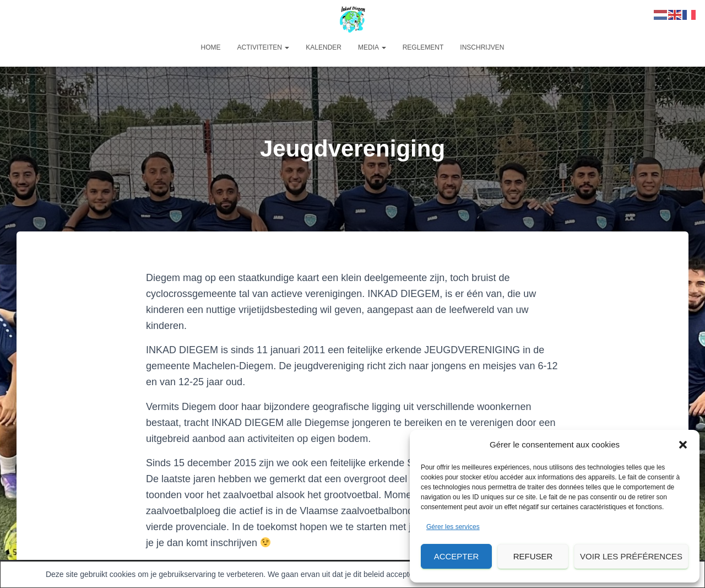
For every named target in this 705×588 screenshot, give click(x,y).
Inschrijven (482, 47)
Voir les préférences (631, 556)
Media (372, 47)
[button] (683, 445)
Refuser (533, 556)
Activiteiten (264, 47)
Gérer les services (453, 527)
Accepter (457, 556)
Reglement (423, 47)
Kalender (324, 47)
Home (211, 47)
